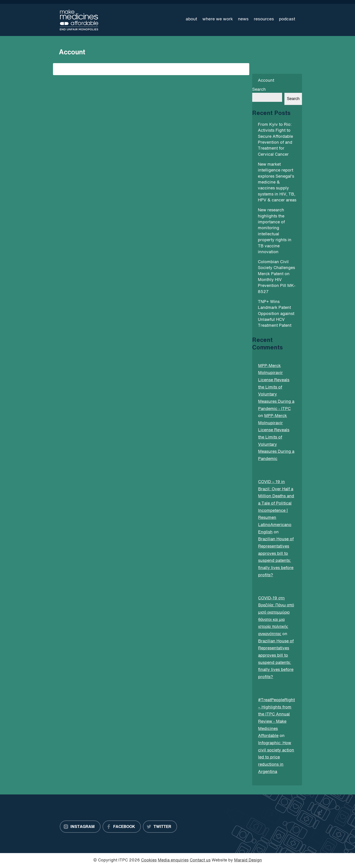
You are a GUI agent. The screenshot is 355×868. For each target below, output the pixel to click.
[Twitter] (160, 827)
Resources (264, 19)
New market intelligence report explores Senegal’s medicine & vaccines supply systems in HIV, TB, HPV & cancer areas (277, 182)
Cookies (149, 860)
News (243, 19)
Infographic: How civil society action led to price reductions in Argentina (276, 758)
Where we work (218, 19)
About (191, 19)
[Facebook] (122, 827)
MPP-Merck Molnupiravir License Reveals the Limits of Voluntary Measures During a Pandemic (276, 438)
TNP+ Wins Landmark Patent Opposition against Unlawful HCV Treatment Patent (276, 314)
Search (259, 90)
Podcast (287, 19)
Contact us (200, 860)
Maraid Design (248, 860)
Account (266, 81)
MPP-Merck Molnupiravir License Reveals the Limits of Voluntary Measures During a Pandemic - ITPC (276, 387)
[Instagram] (80, 827)
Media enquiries (173, 860)
